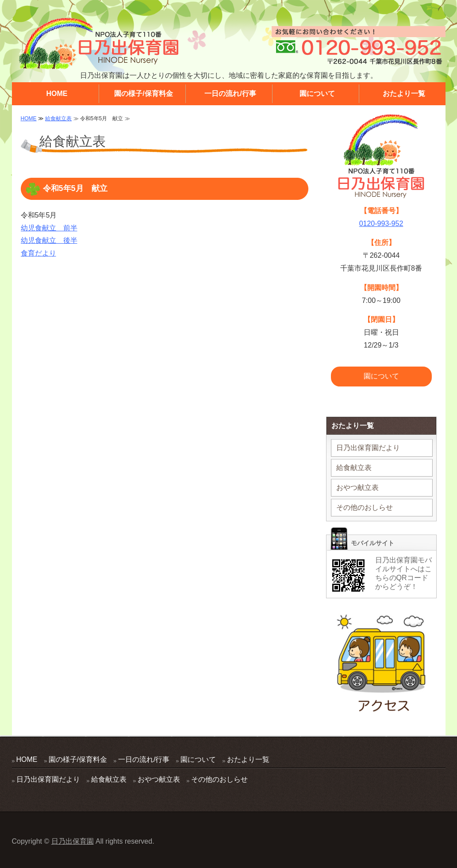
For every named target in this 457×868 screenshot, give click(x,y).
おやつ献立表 (357, 488)
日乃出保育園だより (368, 448)
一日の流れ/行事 (230, 94)
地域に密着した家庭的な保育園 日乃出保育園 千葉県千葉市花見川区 (98, 44)
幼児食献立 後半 (49, 240)
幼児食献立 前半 (49, 228)
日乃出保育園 (73, 841)
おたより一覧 (404, 94)
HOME (57, 94)
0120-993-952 (381, 224)
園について (317, 94)
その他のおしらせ (365, 507)
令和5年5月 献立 (75, 188)
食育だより (38, 253)
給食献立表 (58, 119)
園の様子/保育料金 (143, 94)
